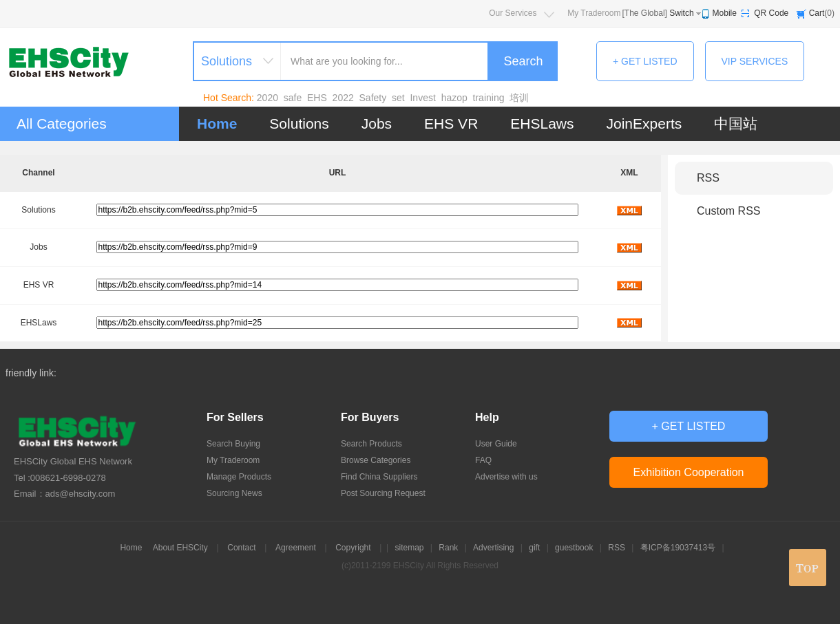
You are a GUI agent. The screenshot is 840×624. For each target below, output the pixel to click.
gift (534, 548)
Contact (241, 548)
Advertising (493, 548)
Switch (681, 13)
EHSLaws (542, 123)
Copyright (353, 548)
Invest (422, 98)
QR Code (771, 13)
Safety (373, 98)
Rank (448, 548)
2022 (343, 98)
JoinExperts (644, 123)
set (398, 98)
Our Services (513, 13)
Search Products (371, 444)
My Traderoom (594, 13)
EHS (317, 98)
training (489, 98)
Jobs (377, 123)
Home (217, 123)
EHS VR (451, 123)
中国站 (736, 123)
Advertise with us (506, 477)
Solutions (299, 123)
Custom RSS (728, 211)
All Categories (62, 123)
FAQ (483, 460)
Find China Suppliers (379, 477)
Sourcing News (234, 493)
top (808, 568)
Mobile (725, 13)
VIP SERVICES (755, 61)
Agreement (296, 548)
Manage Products (239, 477)
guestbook (574, 548)
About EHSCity (180, 548)
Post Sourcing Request (383, 493)
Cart (817, 13)
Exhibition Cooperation (689, 472)
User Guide (496, 444)
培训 (519, 98)
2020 (267, 98)
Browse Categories (376, 460)
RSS (708, 178)
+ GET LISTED (645, 61)
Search (523, 61)
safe (293, 98)
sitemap (409, 548)
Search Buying (233, 444)
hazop (454, 98)
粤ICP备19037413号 (678, 548)
